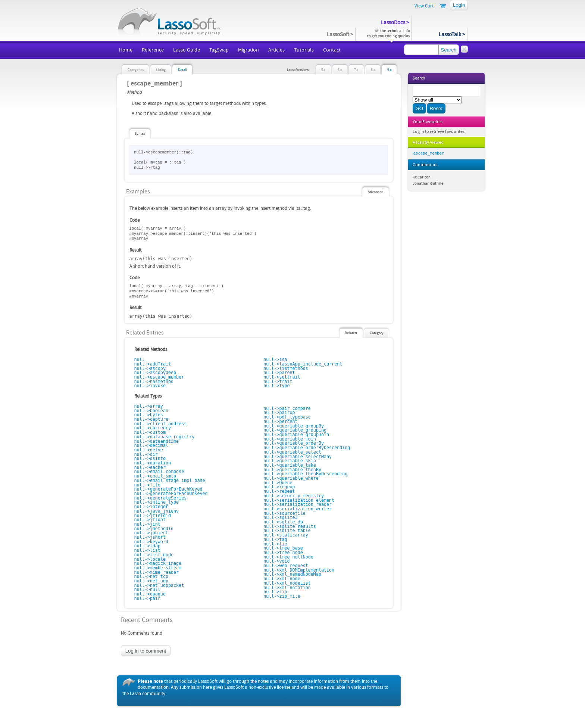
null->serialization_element (299, 500)
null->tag (275, 539)
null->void (276, 561)
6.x (340, 70)
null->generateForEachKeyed (168, 489)
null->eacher (150, 467)
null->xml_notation (287, 588)
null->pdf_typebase (287, 417)
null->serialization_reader (298, 504)
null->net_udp (151, 581)
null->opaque (150, 594)
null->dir (146, 454)
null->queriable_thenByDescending (305, 474)
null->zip (275, 592)
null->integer (151, 507)
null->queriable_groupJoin (296, 435)
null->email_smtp (155, 476)
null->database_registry (165, 437)
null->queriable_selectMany (298, 457)
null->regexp (279, 487)
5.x (323, 70)
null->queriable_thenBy (292, 470)
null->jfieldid (153, 516)
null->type (276, 386)
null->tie (275, 544)
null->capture (151, 419)
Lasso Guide (187, 50)
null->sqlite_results (290, 526)
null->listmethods (286, 368)
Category (377, 333)
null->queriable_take (290, 465)
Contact (332, 50)
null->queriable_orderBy (294, 443)
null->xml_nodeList (287, 583)
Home (126, 50)
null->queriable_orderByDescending (307, 448)
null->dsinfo (150, 458)
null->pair (147, 598)
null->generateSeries (161, 498)
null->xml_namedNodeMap (292, 574)
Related (351, 333)
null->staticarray (286, 535)
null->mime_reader (157, 572)
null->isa (275, 360)
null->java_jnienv (157, 511)
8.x (373, 70)
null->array (149, 406)
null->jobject (151, 533)
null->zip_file (282, 596)
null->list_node (154, 555)
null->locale (150, 559)
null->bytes (149, 415)
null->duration (153, 463)
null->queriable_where (291, 478)
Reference (153, 50)
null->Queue (278, 483)
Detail (182, 70)
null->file (147, 485)
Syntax (140, 134)
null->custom (150, 432)
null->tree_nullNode (288, 557)
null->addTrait (153, 364)
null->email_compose (159, 472)
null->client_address (161, 424)
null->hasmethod (154, 382)
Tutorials (304, 50)
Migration (248, 50)
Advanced (376, 192)
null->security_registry (294, 496)
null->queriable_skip (290, 461)
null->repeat (279, 491)
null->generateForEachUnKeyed (171, 494)
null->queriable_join (290, 439)
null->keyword (151, 542)
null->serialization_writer (298, 509)
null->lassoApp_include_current (303, 364)
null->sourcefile (284, 513)
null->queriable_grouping (295, 430)
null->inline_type (157, 502)
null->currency (153, 428)
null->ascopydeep (155, 373)
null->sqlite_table (287, 531)
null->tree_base (283, 548)
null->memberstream (158, 568)
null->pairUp (279, 413)
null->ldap (147, 546)
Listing (161, 70)
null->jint (147, 524)
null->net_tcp (151, 576)
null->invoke (150, 386)
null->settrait (282, 377)
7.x (356, 70)
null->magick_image (158, 563)
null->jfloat (150, 520)
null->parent (279, 373)
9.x (389, 70)
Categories (136, 70)
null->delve (149, 450)
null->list (147, 550)
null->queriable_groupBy (294, 426)
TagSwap (219, 50)
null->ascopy (150, 368)
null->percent (280, 421)
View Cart (424, 6)
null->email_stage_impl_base (170, 480)
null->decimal (151, 445)
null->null (147, 589)
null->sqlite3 (280, 517)
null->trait (278, 382)
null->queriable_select (292, 452)
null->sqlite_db (283, 522)
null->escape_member (159, 377)
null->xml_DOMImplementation (299, 570)
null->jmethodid (154, 529)
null (140, 360)
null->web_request (286, 566)
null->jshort (150, 537)
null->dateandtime (157, 441)
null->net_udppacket (159, 585)
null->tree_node (283, 553)
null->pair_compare (287, 408)
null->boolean (151, 411)
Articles (276, 50)
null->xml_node (282, 579)
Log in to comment (146, 651)
